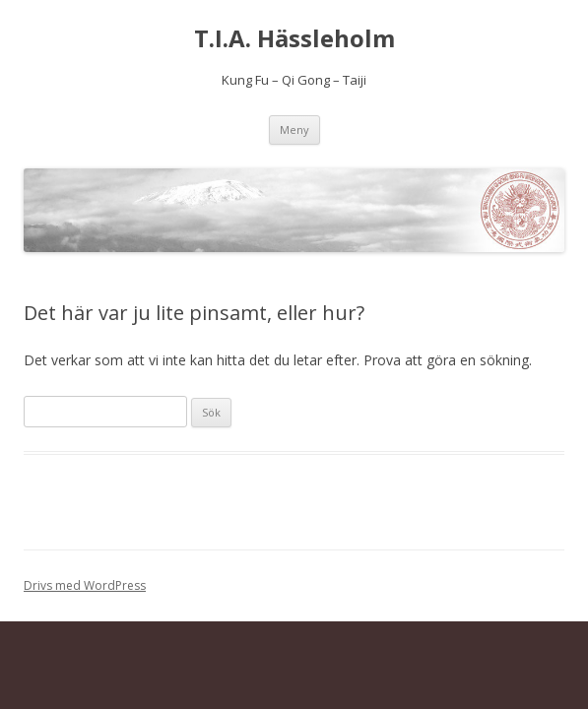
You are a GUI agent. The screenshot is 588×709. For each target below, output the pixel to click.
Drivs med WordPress (85, 585)
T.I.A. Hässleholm (294, 39)
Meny (294, 129)
